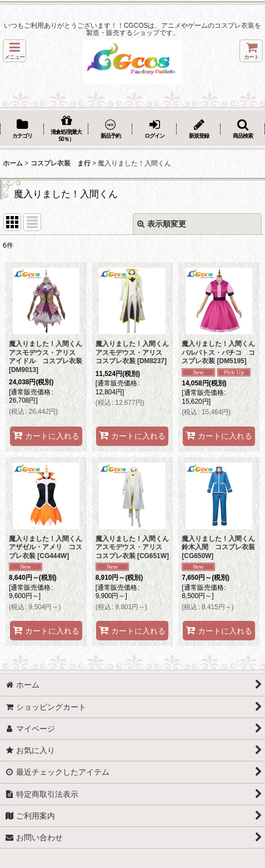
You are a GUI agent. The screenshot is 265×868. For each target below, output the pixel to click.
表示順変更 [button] (162, 224)
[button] (14, 51)
